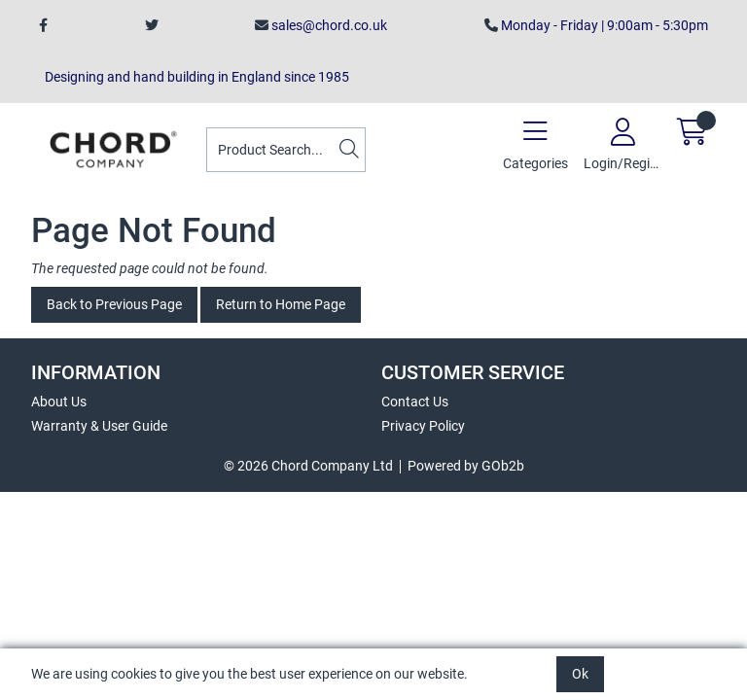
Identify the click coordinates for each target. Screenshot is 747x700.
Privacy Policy (423, 426)
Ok (580, 674)
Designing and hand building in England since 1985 (194, 77)
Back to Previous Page (114, 304)
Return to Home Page (281, 304)
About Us (59, 402)
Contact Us (415, 402)
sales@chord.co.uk (321, 25)
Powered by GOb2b (466, 466)
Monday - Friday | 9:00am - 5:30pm (596, 25)
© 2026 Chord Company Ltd (308, 466)
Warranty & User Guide (99, 426)
